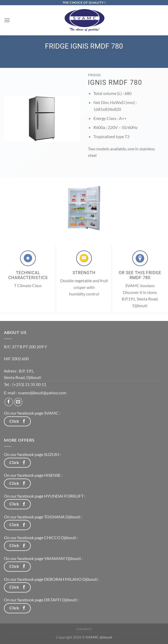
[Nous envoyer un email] (18, 402)
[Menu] (7, 20)
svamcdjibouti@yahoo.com (42, 393)
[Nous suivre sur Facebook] (9, 402)
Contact (84, 629)
